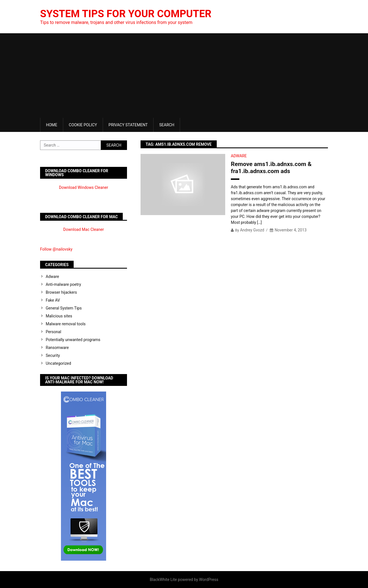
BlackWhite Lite (163, 580)
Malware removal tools (66, 324)
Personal (53, 332)
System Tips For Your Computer (126, 14)
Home (52, 125)
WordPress (209, 580)
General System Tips (64, 308)
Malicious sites (59, 316)
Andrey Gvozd (252, 230)
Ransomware (57, 348)
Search (167, 125)
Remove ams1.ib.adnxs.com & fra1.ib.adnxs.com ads (271, 168)
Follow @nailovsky (56, 249)
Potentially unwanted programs (73, 340)
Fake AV (53, 300)
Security (53, 355)
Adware (239, 156)
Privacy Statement (128, 125)
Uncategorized (58, 363)
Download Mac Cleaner (84, 229)
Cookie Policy (83, 125)
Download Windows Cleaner (84, 187)
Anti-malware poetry (63, 284)
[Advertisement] (184, 76)
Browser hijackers (61, 292)
